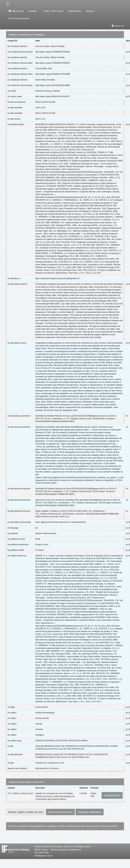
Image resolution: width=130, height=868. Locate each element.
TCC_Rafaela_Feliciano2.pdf (20, 793)
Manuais (91, 11)
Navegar (34, 11)
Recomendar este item (60, 812)
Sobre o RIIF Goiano (54, 11)
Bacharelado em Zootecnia (47, 768)
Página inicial (16, 11)
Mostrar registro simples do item (26, 812)
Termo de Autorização (20, 18)
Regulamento (75, 11)
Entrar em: (119, 26)
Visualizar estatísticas (90, 812)
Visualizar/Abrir (112, 795)
